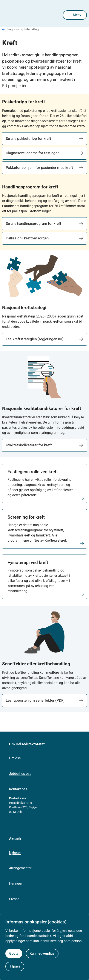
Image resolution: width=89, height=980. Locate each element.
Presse (14, 899)
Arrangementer (20, 868)
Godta (14, 953)
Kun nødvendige (42, 953)
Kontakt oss (18, 789)
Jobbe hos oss (20, 774)
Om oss (15, 758)
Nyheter (15, 853)
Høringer (15, 884)
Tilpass (15, 966)
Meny (77, 15)
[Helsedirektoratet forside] (7, 15)
